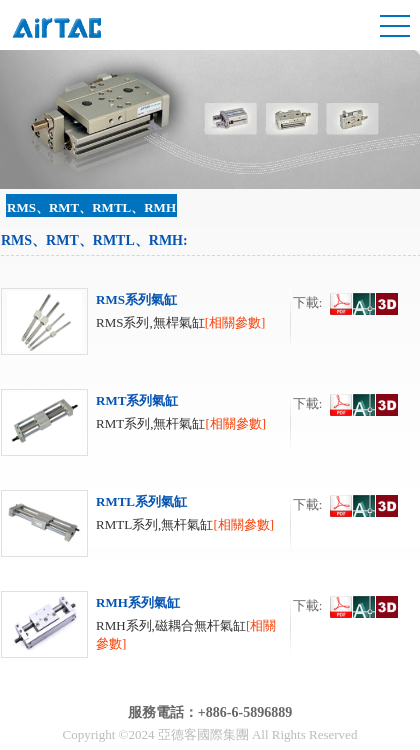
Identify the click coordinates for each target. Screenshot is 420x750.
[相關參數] (235, 322)
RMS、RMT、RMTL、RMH (91, 207)
